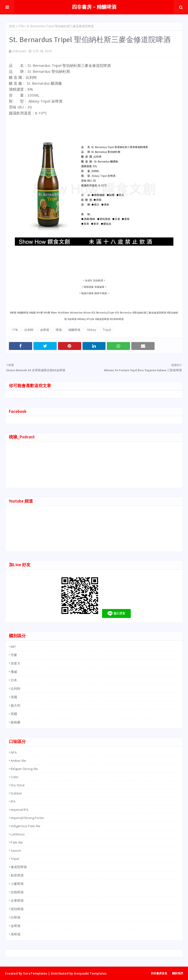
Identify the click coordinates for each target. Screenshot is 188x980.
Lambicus (18, 834)
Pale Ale (17, 842)
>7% (21, 26)
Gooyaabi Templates (90, 973)
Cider (15, 777)
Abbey (92, 330)
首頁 (12, 26)
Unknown (19, 51)
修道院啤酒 (19, 867)
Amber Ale (18, 761)
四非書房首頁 (159, 973)
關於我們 (178, 973)
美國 (14, 697)
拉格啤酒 (17, 892)
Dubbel (16, 793)
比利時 (29, 330)
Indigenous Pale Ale (26, 826)
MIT (13, 647)
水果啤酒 (17, 901)
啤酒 (59, 330)
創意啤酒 (17, 875)
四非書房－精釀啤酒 (94, 7)
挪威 (14, 672)
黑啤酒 (15, 934)
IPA (13, 801)
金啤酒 (45, 330)
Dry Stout (18, 785)
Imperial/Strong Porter (27, 818)
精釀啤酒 (74, 330)
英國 (14, 714)
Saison (16, 850)
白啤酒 (15, 917)
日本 (14, 680)
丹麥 (14, 655)
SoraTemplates (35, 973)
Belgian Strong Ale (24, 769)
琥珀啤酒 (17, 909)
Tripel (107, 330)
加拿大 (15, 663)
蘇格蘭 (15, 722)
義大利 (15, 705)
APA (14, 752)
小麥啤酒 (17, 884)
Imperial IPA (19, 810)
